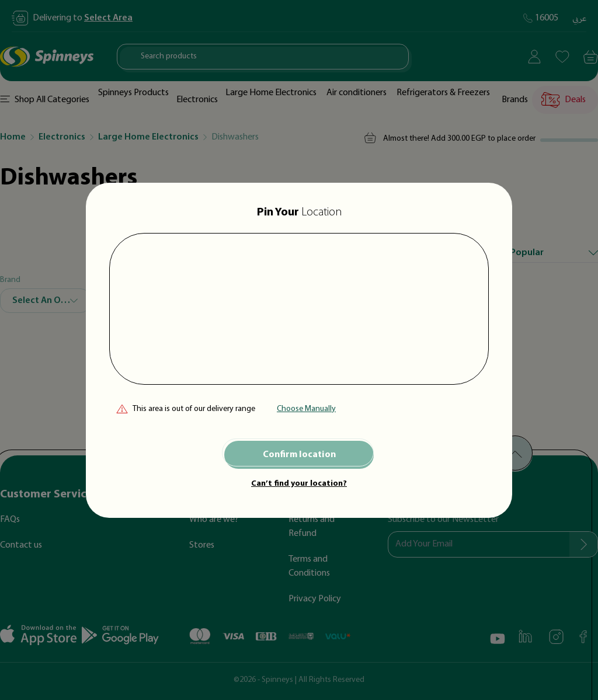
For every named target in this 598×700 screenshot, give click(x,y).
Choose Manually (306, 409)
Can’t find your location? (299, 484)
